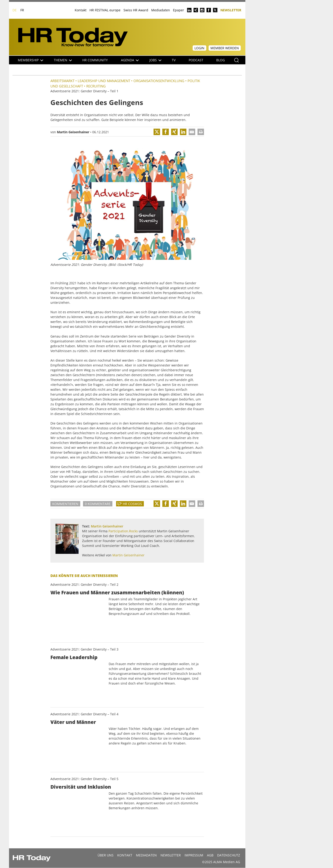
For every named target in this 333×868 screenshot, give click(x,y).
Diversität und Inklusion (81, 787)
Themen (63, 60)
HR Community (95, 60)
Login (199, 48)
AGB (210, 855)
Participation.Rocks (123, 531)
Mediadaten (161, 10)
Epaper (179, 10)
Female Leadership (74, 657)
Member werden (225, 48)
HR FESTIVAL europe (105, 10)
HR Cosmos (132, 504)
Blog (220, 60)
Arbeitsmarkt (62, 81)
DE (15, 10)
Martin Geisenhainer (73, 132)
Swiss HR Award (136, 10)
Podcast (196, 60)
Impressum (194, 855)
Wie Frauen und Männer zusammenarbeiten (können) (117, 592)
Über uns (106, 855)
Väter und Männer (73, 722)
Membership (31, 60)
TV (174, 60)
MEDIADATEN (146, 855)
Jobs (155, 60)
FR (22, 10)
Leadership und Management (104, 81)
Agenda (130, 60)
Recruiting (96, 86)
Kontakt (81, 10)
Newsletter (231, 10)
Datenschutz (229, 855)
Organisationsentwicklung (159, 81)
